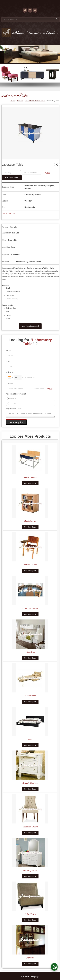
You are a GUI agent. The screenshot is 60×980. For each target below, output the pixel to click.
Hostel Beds (30, 696)
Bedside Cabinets (30, 783)
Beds (30, 739)
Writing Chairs (30, 565)
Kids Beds (30, 652)
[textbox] (32, 173)
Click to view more (8, 213)
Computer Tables (30, 608)
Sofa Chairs (30, 914)
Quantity (9, 383)
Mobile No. (10, 372)
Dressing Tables (30, 870)
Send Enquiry (30, 976)
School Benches (30, 477)
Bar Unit (30, 958)
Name (8, 350)
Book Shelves (30, 521)
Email (8, 361)
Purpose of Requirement (16, 394)
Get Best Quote (30, 483)
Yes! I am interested (30, 326)
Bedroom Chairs (30, 827)
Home (13, 101)
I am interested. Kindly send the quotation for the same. (30, 414)
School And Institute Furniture (35, 101)
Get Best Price (12, 178)
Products (20, 101)
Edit (47, 173)
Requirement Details (14, 409)
